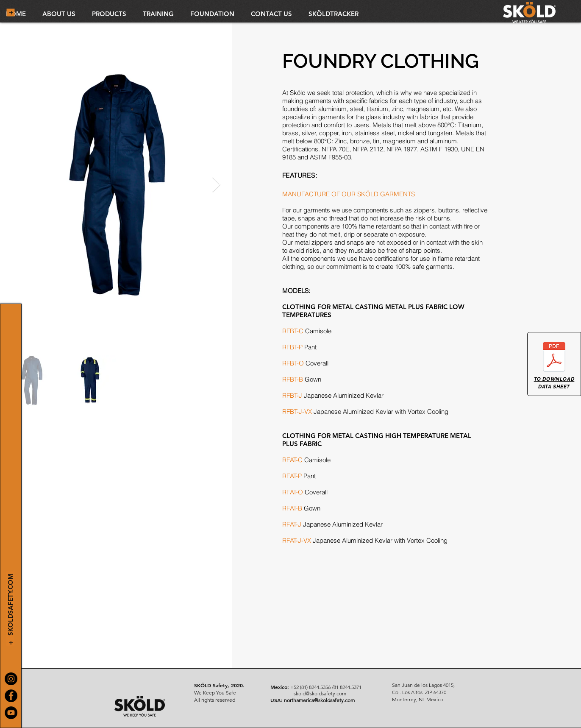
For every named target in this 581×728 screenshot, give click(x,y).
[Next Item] (216, 185)
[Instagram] (11, 679)
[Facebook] (11, 696)
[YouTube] (11, 713)
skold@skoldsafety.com (320, 693)
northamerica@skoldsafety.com (319, 700)
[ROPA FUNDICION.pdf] (554, 358)
